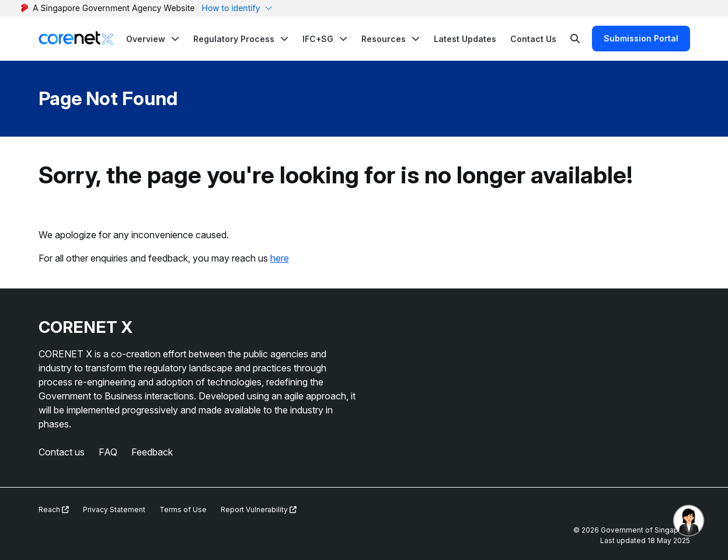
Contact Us (533, 39)
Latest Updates (465, 39)
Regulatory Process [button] (234, 39)
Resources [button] (384, 39)
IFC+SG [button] (318, 39)
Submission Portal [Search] (641, 38)
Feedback (152, 452)
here (280, 258)
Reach (54, 509)
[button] (153, 39)
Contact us (62, 452)
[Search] (575, 39)
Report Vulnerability (259, 509)
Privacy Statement (114, 509)
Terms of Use (183, 509)
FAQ (108, 452)
